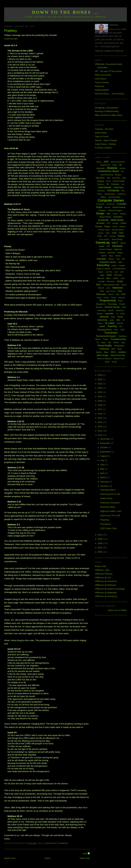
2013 (100, 427)
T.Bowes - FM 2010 (104, 129)
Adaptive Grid (105, 165)
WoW (107, 362)
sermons (63, 843)
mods (122, 278)
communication (114, 197)
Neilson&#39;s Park (111, 285)
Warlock (99, 352)
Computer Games (111, 200)
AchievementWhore (118, 162)
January (104, 486)
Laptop (114, 266)
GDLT (115, 243)
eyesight (115, 223)
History (120, 253)
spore (112, 320)
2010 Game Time (109, 528)
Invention (102, 259)
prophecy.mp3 (11, 39)
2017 (100, 409)
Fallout (107, 227)
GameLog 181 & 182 (110, 494)
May (102, 469)
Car (123, 184)
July (102, 460)
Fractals (113, 236)
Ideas (111, 256)
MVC (99, 285)
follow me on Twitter (117, 610)
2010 (100, 535)
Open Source (111, 291)
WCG (113, 352)
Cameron (115, 184)
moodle (102, 281)
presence (122, 298)
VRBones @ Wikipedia (106, 593)
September (106, 452)
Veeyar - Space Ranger (106, 140)
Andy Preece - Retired (105, 144)
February (105, 482)
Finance (123, 227)
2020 (100, 397)
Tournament (111, 333)
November (105, 443)
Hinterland (111, 253)
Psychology (113, 304)
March (103, 477)
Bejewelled (100, 178)
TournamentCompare (106, 336)
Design (100, 213)
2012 (100, 431)
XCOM (114, 362)
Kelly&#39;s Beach (108, 262)
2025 (100, 379)
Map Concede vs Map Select (109, 115)
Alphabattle (100, 168)
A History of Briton (103, 148)
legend (101, 272)
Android (122, 168)
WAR (113, 349)
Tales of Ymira (102, 137)
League (122, 265)
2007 (100, 548)
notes (108, 288)
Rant (124, 307)
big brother (116, 178)
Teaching (112, 326)
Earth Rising (101, 133)
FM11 (100, 236)
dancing (107, 207)
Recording (102, 310)
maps (102, 275)
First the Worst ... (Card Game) (110, 94)
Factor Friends (102, 82)
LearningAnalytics (119, 269)
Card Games (105, 187)
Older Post (85, 858)
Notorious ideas (108, 507)
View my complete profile (109, 51)
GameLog (103, 242)
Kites (120, 262)
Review (100, 314)
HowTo (104, 256)
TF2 (121, 326)
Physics (111, 294)
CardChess (118, 188)
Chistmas (101, 191)
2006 (100, 552)
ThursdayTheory (104, 330)
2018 (100, 405)
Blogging (101, 181)
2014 (100, 422)
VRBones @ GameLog (106, 596)
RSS (85, 854)
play (118, 294)
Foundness (106, 524)
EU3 (108, 223)
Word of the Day (118, 355)
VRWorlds (104, 349)
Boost (109, 181)
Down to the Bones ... (66, 12)
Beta (108, 178)
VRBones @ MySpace (106, 585)
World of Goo (119, 359)
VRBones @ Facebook (106, 581)
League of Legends (103, 269)
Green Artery (106, 498)
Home (47, 858)
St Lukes (110, 323)
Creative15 (111, 204)
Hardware (117, 246)
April (103, 473)
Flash (108, 233)
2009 (100, 539)
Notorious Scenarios (110, 503)
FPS (106, 236)
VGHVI (116, 343)
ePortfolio (100, 223)
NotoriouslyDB (102, 90)
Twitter (103, 343)
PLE (123, 294)
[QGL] (99, 162)
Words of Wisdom (104, 359)
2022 (100, 392)
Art (122, 171)
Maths (109, 275)
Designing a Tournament (106, 108)
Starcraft (120, 323)
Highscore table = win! (111, 511)
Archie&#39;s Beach (109, 171)
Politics (106, 298)
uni (109, 342)
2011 (100, 435)
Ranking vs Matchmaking (107, 111)
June (103, 465)
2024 (100, 384)
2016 (100, 414)
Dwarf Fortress (105, 217)
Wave (106, 352)
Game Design (117, 239)
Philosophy (101, 294)
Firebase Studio (104, 230)
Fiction (115, 227)
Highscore (118, 249)
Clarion (100, 194)
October (104, 447)
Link (116, 272)
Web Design (103, 355)
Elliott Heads (117, 220)
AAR (106, 162)
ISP (123, 259)
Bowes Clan (101, 566)
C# (108, 184)
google (102, 246)
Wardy (120, 349)
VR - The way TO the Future (108, 71)
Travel (106, 339)
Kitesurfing (103, 265)
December (105, 439)
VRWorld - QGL (102, 570)
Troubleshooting (118, 339)
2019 (100, 401)
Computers (100, 204)
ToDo (116, 330)
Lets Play (109, 272)
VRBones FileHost (104, 574)
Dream (115, 214)
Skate (113, 317)
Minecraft (101, 278)
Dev (108, 214)
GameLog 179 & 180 (110, 515)
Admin (115, 165)
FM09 (121, 233)
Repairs (111, 311)
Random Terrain (112, 307)
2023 (100, 388)
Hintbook (102, 253)
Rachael (99, 307)
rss (117, 314)
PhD (120, 291)
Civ (123, 191)
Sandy (123, 314)
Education (118, 217)
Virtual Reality (105, 346)
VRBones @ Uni (103, 578)
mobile (115, 278)
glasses (123, 243)
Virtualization (119, 346)
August (104, 456)
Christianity (51, 843)
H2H (108, 246)
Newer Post (10, 858)
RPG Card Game (103, 75)
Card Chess (101, 79)
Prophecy (10, 31)
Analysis (112, 168)
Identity (118, 256)
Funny (121, 236)
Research (120, 310)
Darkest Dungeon (115, 210)
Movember (111, 282)
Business (101, 184)
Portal (114, 298)
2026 (100, 375)
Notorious (99, 86)
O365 (102, 291)
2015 (100, 418)
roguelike (109, 313)
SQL (118, 320)
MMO (108, 278)
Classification (110, 194)
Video (123, 343)
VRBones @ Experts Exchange (110, 589)
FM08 (114, 233)
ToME (122, 330)
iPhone (111, 259)
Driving (123, 214)
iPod (118, 259)
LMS (122, 272)
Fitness (101, 233)
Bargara (118, 175)
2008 (100, 543)
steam (102, 326)
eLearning (103, 220)
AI (120, 165)
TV (98, 343)
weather (122, 352)
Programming (108, 300)
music (120, 281)
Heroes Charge (106, 249)
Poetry (99, 298)
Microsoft (118, 275)
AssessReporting (107, 175)
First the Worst (118, 230)
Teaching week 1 (108, 490)
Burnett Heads (119, 181)
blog (124, 178)
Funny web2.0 (104, 239)
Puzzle (122, 304)
